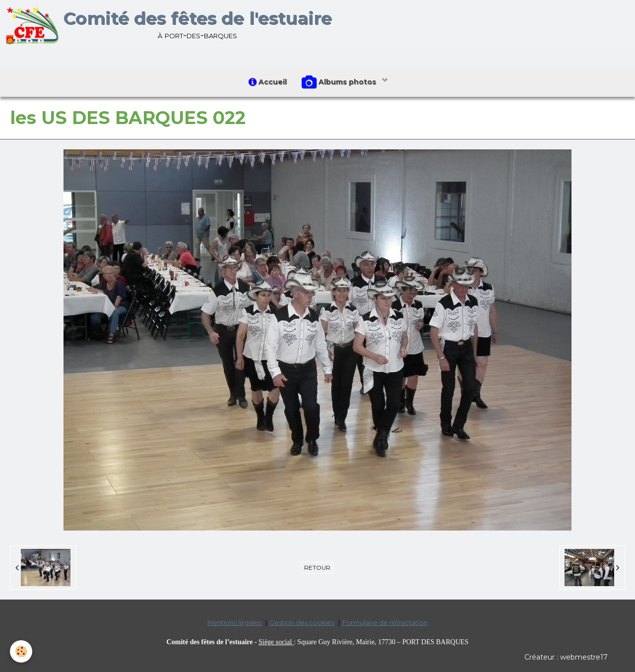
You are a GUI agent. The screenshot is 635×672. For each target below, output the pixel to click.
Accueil (268, 82)
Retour (317, 568)
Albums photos (340, 82)
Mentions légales (234, 623)
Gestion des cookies (302, 623)
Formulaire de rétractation (385, 623)
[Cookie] (21, 651)
